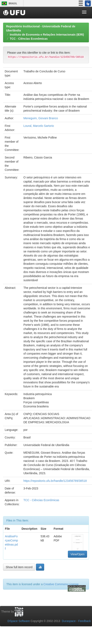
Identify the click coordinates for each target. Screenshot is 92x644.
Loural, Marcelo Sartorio (39, 126)
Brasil (9, 3)
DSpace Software (19, 621)
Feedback (85, 621)
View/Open (77, 554)
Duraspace (69, 621)
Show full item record (19, 567)
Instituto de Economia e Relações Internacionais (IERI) (47, 35)
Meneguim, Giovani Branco (41, 118)
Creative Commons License (61, 584)
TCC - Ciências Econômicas (29, 39)
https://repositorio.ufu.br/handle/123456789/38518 (55, 481)
